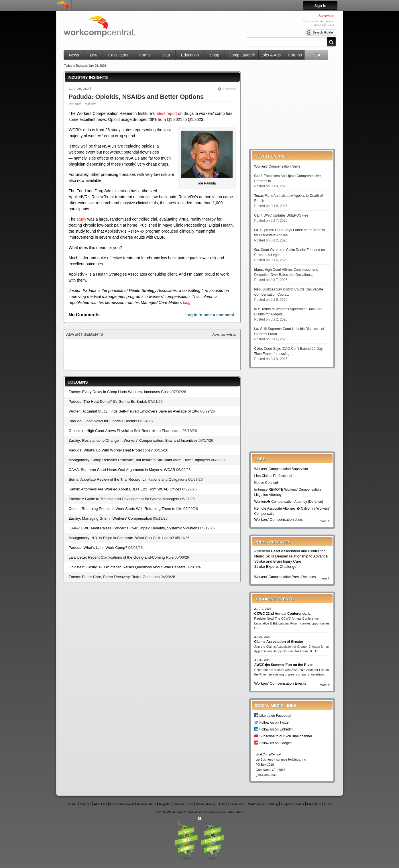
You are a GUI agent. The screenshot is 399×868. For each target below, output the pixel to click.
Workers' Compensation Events (280, 683)
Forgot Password (122, 804)
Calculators (118, 55)
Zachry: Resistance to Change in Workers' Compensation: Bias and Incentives (133, 440)
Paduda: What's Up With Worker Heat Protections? (111, 450)
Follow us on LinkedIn (276, 729)
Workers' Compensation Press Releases (285, 577)
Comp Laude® (241, 55)
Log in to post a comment (210, 315)
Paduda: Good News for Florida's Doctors (103, 421)
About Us (100, 804)
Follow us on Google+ (276, 743)
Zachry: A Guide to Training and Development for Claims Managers (124, 499)
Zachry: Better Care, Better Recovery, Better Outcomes (114, 577)
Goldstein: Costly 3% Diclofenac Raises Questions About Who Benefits (127, 567)
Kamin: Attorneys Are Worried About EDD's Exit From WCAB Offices (125, 489)
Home (72, 804)
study (81, 219)
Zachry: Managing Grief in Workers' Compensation (110, 518)
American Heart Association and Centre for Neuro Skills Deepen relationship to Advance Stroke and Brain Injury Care (291, 556)
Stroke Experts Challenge (275, 566)
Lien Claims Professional (273, 476)
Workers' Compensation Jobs (279, 520)
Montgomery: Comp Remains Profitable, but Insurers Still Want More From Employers (139, 460)
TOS (222, 804)
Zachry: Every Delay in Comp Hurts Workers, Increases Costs (120, 392)
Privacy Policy (206, 804)
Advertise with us (224, 335)
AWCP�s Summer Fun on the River (284, 665)
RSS (328, 804)
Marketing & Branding (263, 804)
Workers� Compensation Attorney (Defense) (289, 502)
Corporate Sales (293, 804)
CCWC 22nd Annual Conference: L (282, 614)
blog (187, 303)
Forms (145, 55)
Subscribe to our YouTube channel (286, 736)
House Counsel (266, 483)
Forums (295, 55)
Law (94, 55)
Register (165, 804)
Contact (85, 804)
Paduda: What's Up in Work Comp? (98, 548)
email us (318, 21)
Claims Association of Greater (279, 642)
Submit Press (183, 804)
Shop (215, 55)
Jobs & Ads (271, 55)
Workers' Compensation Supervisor (281, 469)
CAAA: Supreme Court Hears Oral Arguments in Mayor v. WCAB (122, 470)
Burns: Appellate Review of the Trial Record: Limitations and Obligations (128, 479)
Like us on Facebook (275, 715)
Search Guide (320, 33)
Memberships (146, 804)
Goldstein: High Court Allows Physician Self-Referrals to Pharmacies (125, 431)
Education (190, 55)
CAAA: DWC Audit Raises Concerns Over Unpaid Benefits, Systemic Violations (134, 528)
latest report (166, 113)
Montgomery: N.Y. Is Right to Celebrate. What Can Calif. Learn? (121, 538)
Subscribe (326, 16)
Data (166, 55)
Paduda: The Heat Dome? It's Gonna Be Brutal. (108, 401)
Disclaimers (236, 804)
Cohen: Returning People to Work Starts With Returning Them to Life (126, 509)
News (74, 55)
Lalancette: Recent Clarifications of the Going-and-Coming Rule (121, 557)
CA (317, 55)
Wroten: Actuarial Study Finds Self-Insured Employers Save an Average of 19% (134, 411)
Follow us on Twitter (275, 722)
